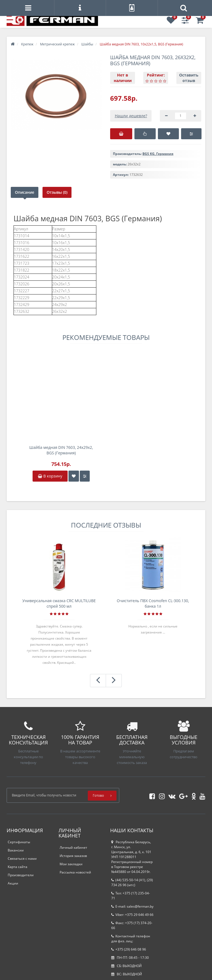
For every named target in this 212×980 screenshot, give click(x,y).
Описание (25, 192)
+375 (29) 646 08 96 (129, 949)
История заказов (73, 856)
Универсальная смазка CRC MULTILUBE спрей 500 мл (59, 603)
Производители (21, 875)
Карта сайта (18, 867)
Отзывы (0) (57, 192)
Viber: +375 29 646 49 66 (132, 915)
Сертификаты (19, 842)
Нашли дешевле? (131, 116)
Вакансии (16, 850)
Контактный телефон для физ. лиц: (131, 939)
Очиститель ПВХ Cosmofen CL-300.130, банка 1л (153, 603)
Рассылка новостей (75, 872)
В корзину (50, 476)
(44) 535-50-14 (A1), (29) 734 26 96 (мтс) (132, 882)
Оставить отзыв (189, 78)
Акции (13, 883)
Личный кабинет (73, 847)
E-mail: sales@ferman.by (132, 906)
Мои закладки (71, 864)
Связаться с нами (22, 858)
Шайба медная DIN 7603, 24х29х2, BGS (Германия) (61, 450)
